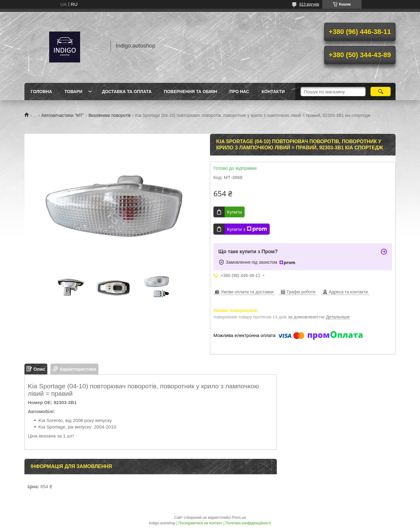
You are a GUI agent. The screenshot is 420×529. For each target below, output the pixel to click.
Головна (41, 92)
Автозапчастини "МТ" (63, 115)
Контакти (273, 92)
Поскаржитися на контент (200, 523)
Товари (73, 92)
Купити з (247, 229)
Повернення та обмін (191, 92)
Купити (234, 212)
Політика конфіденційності (248, 523)
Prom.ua (239, 518)
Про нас (239, 92)
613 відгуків (309, 4)
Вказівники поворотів (109, 115)
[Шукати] (381, 92)
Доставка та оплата (127, 92)
